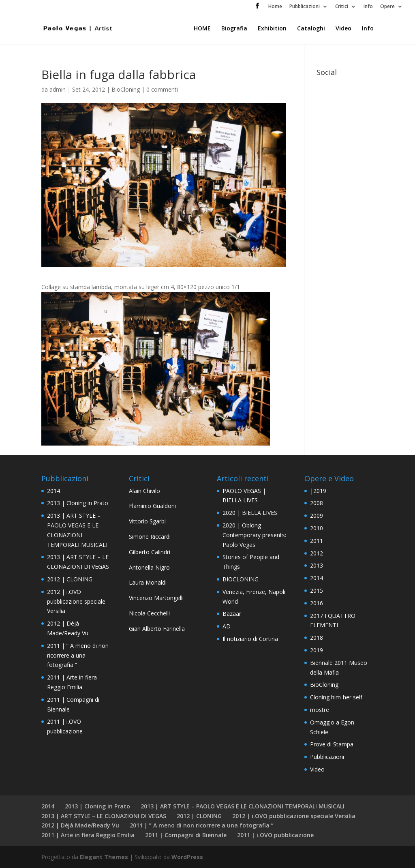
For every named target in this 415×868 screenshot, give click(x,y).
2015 (317, 590)
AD (227, 626)
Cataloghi (311, 29)
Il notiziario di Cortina (250, 639)
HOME (202, 29)
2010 (317, 528)
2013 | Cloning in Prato (78, 503)
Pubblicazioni (305, 7)
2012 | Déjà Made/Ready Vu (80, 825)
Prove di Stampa (332, 744)
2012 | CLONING (70, 579)
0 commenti (162, 89)
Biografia (234, 29)
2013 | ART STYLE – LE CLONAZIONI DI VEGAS (104, 816)
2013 (317, 565)
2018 (317, 638)
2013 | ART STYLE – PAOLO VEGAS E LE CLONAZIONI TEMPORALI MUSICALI (243, 806)
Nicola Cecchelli (149, 613)
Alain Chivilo (144, 491)
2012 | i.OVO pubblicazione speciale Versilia (76, 601)
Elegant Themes (104, 857)
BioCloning (126, 89)
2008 (317, 503)
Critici (342, 7)
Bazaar (232, 614)
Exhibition (272, 29)
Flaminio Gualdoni (152, 506)
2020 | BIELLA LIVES (250, 513)
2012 (317, 553)
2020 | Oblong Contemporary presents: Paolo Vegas (254, 535)
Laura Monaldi (148, 582)
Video (343, 29)
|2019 (318, 491)
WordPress (187, 857)
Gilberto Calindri (150, 552)
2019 (317, 650)
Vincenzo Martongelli (156, 598)
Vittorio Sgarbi (147, 521)
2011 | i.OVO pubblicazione (275, 835)
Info (368, 7)
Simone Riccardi (150, 537)
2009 (317, 515)
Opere (387, 7)
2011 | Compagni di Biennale (186, 835)
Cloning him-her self (336, 697)
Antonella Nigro (149, 567)
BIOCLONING (241, 579)
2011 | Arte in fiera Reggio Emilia (88, 835)
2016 (317, 603)
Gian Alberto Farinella (157, 629)
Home (275, 7)
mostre (320, 710)
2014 (53, 491)
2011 (317, 541)
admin (58, 89)
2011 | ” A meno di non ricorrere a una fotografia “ (78, 655)
